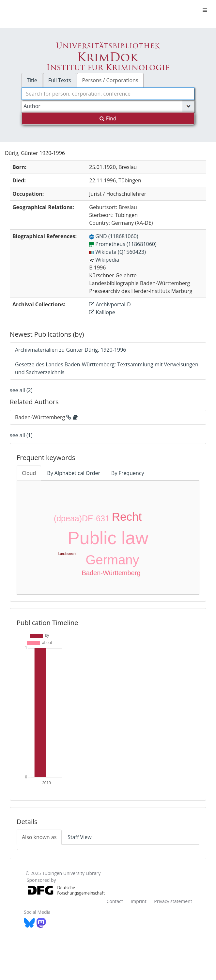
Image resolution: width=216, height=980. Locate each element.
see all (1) (21, 435)
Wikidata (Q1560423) (117, 252)
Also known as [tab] (39, 837)
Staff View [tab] (79, 837)
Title (32, 80)
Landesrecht (67, 554)
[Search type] (108, 106)
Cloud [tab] (29, 473)
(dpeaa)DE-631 (82, 518)
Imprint (138, 901)
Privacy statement (173, 901)
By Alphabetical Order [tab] (74, 473)
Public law (108, 538)
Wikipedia (104, 260)
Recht (127, 517)
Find (108, 118)
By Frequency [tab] (128, 473)
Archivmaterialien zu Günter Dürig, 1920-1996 (70, 350)
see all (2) (21, 390)
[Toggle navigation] (205, 10)
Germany (112, 560)
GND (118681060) (114, 236)
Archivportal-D (110, 304)
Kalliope (102, 312)
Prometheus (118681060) (123, 244)
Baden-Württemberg (111, 573)
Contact (115, 901)
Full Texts (60, 80)
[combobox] (108, 94)
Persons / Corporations (110, 80)
